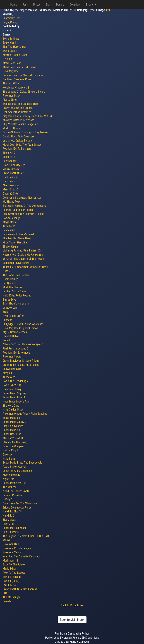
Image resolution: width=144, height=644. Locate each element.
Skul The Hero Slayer (15, 47)
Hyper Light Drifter (13, 316)
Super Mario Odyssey (15, 393)
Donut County (10, 279)
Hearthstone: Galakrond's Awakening (23, 255)
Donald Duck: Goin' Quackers (19, 136)
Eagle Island (9, 43)
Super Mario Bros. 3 (14, 397)
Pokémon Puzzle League (17, 548)
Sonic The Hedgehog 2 (16, 381)
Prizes (37, 5)
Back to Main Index (72, 620)
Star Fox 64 (9, 585)
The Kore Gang (11, 406)
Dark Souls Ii (10, 177)
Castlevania (9, 230)
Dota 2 (6, 271)
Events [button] (91, 5)
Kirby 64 (7, 373)
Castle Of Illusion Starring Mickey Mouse (25, 132)
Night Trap (9, 479)
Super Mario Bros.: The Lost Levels (22, 463)
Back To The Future (14, 564)
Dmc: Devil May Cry (14, 165)
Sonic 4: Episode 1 (13, 577)
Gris (5, 593)
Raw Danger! (10, 161)
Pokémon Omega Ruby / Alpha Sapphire (25, 414)
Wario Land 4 (10, 51)
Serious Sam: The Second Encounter (23, 75)
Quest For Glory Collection (17, 471)
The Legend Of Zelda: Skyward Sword (24, 92)
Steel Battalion (11, 336)
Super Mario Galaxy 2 (15, 422)
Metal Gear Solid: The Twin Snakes (22, 145)
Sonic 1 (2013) (11, 581)
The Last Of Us (11, 83)
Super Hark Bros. (12, 434)
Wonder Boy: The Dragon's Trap (20, 104)
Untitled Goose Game (15, 291)
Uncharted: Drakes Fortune (18, 141)
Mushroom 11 (10, 561)
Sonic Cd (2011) (12, 385)
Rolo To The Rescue (14, 573)
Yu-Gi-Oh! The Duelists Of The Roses (23, 259)
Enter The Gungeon (13, 446)
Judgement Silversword (16, 263)
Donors (60, 5)
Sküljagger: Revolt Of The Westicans (23, 324)
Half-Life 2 (9, 516)
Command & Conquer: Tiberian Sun (22, 198)
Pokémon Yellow (12, 552)
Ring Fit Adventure (13, 426)
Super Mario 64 (11, 418)
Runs (25, 5)
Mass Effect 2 (11, 189)
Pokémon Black (11, 96)
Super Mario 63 (11, 430)
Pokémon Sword (12, 357)
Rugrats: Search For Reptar (18, 210)
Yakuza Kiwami (11, 169)
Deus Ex (7, 59)
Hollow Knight (10, 450)
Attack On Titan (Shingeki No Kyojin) (23, 344)
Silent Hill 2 (9, 153)
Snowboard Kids (12, 369)
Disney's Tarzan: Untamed (17, 112)
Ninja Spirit (9, 459)
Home (14, 5)
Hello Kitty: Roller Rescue (17, 295)
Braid (6, 312)
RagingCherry (10, 22)
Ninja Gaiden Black (13, 410)
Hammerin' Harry (12, 389)
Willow (6, 540)
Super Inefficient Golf (15, 483)
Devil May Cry (10, 71)
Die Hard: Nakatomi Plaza (17, 79)
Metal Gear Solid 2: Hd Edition (19, 67)
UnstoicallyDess (12, 18)
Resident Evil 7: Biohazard (17, 149)
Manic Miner (9, 569)
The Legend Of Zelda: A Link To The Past (26, 536)
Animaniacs (9, 377)
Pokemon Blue (11, 544)
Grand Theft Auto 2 (13, 173)
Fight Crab (8, 524)
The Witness (10, 487)
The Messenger (11, 597)
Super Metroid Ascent (15, 528)
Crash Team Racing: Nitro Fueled (21, 365)
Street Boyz (9, 300)
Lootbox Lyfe (10, 308)
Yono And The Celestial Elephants (21, 556)
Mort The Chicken (13, 287)
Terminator (9, 226)
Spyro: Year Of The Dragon (18, 108)
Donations (75, 5)
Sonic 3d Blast (11, 39)
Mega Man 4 (10, 222)
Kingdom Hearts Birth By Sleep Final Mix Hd (27, 116)
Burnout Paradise (12, 495)
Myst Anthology (11, 475)
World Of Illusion (12, 128)
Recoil (6, 340)
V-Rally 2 (8, 499)
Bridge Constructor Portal (17, 508)
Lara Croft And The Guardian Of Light (23, 214)
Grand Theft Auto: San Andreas (20, 589)
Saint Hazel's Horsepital (16, 304)
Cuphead (8, 320)
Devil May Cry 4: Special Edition (20, 328)
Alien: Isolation (11, 185)
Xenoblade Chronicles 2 (16, 88)
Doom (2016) (10, 194)
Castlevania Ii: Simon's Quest (18, 234)
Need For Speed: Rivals (16, 491)
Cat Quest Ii (9, 283)
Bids (48, 5)
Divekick (7, 455)
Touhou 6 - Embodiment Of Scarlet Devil (25, 267)
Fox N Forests (11, 532)
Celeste (7, 601)
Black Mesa (9, 520)
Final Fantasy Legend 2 (15, 349)
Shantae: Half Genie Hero (17, 238)
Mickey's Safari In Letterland (19, 120)
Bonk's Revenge (12, 218)
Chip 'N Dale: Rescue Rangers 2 (20, 124)
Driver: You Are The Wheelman (20, 503)
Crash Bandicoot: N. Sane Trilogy (21, 361)
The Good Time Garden (16, 275)
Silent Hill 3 (9, 157)
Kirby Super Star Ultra (15, 242)
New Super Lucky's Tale (16, 402)
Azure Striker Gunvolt (15, 467)
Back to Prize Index (72, 605)
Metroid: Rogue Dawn (15, 55)
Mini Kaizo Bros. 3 (13, 438)
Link (108, 10)
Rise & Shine (10, 100)
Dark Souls (9, 181)
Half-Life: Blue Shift (14, 511)
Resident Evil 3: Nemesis (16, 353)
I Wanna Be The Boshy (15, 442)
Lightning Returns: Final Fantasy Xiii (22, 251)
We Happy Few (11, 202)
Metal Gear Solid (12, 63)
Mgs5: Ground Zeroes (15, 332)
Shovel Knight (10, 247)
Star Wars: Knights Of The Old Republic (24, 206)
